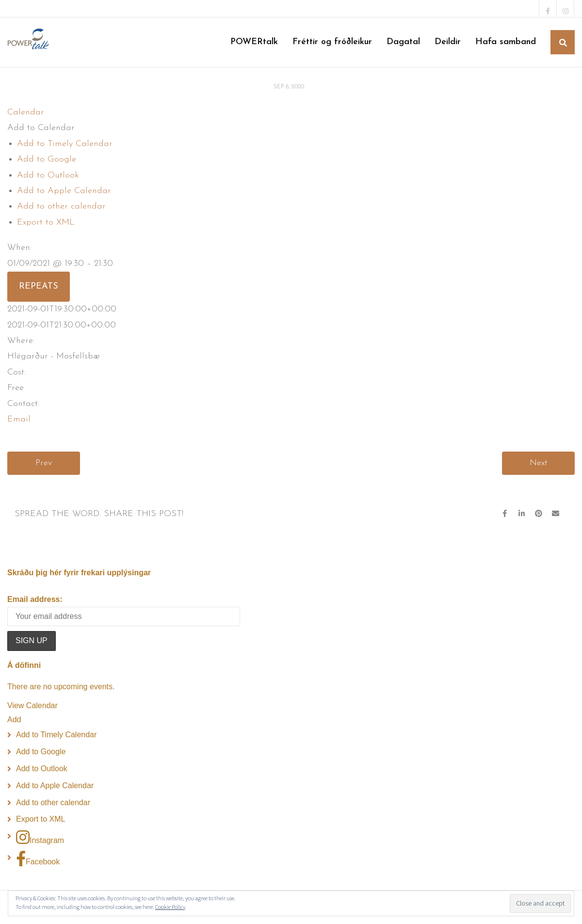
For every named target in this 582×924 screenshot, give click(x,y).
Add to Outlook (48, 175)
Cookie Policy (170, 907)
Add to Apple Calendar (64, 191)
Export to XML (46, 222)
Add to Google (47, 159)
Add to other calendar (61, 206)
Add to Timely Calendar (65, 144)
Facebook (38, 859)
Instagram (40, 837)
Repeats (39, 286)
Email (19, 419)
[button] (41, 128)
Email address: (35, 599)
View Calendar (32, 705)
